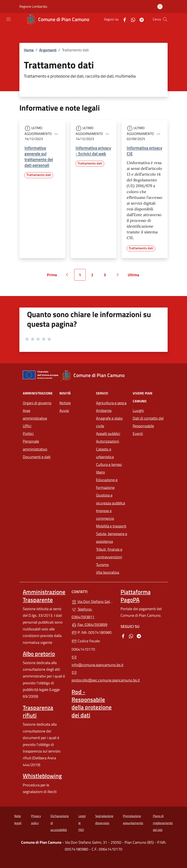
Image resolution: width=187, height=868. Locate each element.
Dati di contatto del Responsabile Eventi (148, 426)
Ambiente (104, 411)
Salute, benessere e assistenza (112, 538)
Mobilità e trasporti (112, 526)
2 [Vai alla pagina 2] (95, 276)
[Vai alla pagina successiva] (118, 275)
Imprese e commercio (105, 515)
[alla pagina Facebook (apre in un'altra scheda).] (123, 19)
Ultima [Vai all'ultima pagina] (135, 276)
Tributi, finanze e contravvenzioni (112, 553)
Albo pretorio (39, 654)
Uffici (27, 426)
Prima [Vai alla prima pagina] (53, 276)
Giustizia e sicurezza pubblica (111, 499)
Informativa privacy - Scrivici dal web (93, 151)
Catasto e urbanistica (105, 453)
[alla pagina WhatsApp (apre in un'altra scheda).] (131, 19)
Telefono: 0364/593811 (83, 613)
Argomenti (48, 50)
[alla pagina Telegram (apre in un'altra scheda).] (140, 19)
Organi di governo (37, 403)
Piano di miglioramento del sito (163, 823)
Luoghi (138, 411)
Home (29, 50)
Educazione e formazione (107, 484)
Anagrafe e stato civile (109, 422)
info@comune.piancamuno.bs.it (93, 661)
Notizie (65, 403)
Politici (28, 434)
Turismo (102, 565)
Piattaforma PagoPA (136, 596)
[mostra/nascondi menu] (9, 19)
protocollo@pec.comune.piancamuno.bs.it (93, 677)
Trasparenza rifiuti (38, 711)
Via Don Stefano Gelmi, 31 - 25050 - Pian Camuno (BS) (93, 601)
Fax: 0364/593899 (89, 625)
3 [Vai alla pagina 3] (107, 276)
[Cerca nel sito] (165, 19)
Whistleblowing (42, 776)
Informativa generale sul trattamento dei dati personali (39, 156)
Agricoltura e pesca (111, 403)
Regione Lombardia (33, 6)
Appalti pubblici (108, 434)
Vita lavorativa (108, 572)
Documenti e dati (37, 457)
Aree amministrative (35, 414)
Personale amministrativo (35, 445)
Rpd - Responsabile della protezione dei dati (92, 703)
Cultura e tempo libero (109, 468)
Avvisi (64, 411)
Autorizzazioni (108, 441)
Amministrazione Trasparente (44, 596)
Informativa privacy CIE (145, 151)
